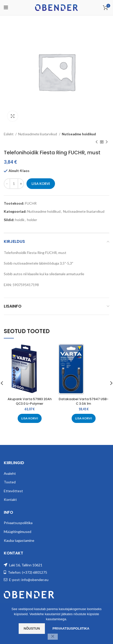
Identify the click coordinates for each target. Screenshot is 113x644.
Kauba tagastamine (19, 540)
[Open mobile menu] (6, 8)
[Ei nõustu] (53, 637)
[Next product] (107, 142)
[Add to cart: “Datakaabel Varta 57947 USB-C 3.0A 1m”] (84, 418)
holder (32, 220)
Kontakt (10, 499)
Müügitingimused (18, 532)
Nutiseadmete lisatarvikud (38, 134)
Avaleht (10, 473)
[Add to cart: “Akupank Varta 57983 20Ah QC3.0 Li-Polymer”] (30, 418)
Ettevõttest (13, 491)
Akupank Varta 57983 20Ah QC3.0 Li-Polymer (30, 401)
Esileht (9, 134)
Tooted (10, 482)
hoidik (20, 220)
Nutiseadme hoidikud (79, 134)
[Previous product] (97, 142)
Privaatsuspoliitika (18, 523)
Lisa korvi (41, 184)
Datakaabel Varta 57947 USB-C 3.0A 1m (84, 401)
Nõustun (32, 628)
